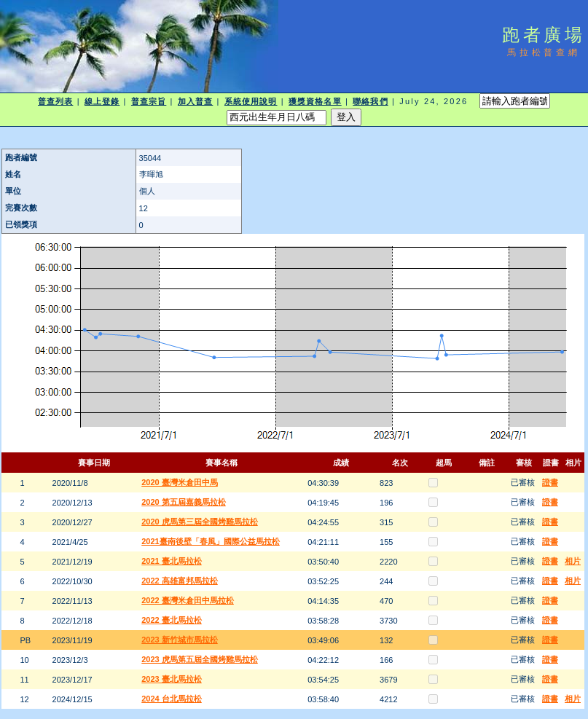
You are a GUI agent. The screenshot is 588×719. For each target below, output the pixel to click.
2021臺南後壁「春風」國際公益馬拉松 (210, 541)
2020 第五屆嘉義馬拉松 (184, 502)
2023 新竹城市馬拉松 (180, 640)
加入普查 (195, 101)
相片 (573, 561)
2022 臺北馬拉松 (172, 620)
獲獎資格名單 (315, 101)
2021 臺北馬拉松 (172, 561)
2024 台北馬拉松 (172, 699)
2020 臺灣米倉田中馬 (180, 482)
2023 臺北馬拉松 (172, 679)
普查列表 (55, 101)
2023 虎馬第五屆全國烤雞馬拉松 (200, 659)
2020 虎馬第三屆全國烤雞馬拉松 (200, 522)
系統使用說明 (251, 101)
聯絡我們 (370, 101)
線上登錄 (102, 101)
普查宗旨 (149, 101)
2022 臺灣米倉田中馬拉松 (188, 600)
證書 (550, 482)
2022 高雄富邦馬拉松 (180, 581)
